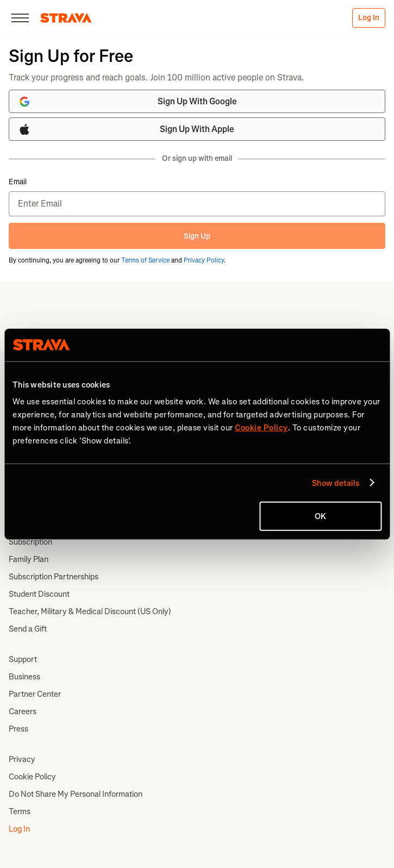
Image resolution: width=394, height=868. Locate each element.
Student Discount (39, 594)
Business (24, 677)
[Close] (20, 18)
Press (18, 729)
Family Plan (29, 559)
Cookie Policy (32, 777)
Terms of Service (145, 260)
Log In (369, 18)
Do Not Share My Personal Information (76, 794)
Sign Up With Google (127, 102)
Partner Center (35, 694)
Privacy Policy (204, 260)
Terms (20, 811)
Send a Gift (28, 629)
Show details (336, 483)
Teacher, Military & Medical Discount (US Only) (90, 611)
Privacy (22, 759)
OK (320, 516)
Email (18, 182)
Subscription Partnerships (54, 577)
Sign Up (197, 236)
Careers (23, 711)
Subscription (30, 542)
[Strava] (66, 18)
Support (23, 659)
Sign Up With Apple (126, 129)
